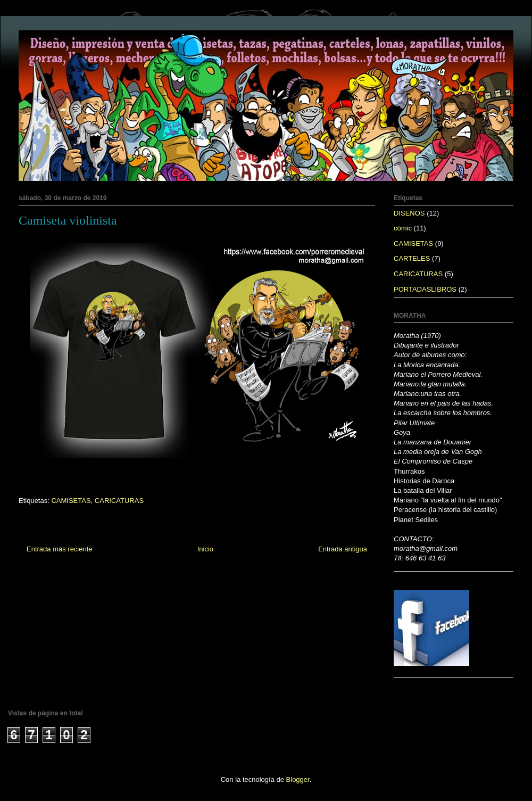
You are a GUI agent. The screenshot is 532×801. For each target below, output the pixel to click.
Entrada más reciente (60, 549)
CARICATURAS (119, 501)
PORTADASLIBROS (425, 289)
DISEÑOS (409, 213)
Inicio (205, 549)
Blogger (298, 779)
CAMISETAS (71, 501)
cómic (403, 228)
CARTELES (412, 258)
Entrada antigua (343, 549)
